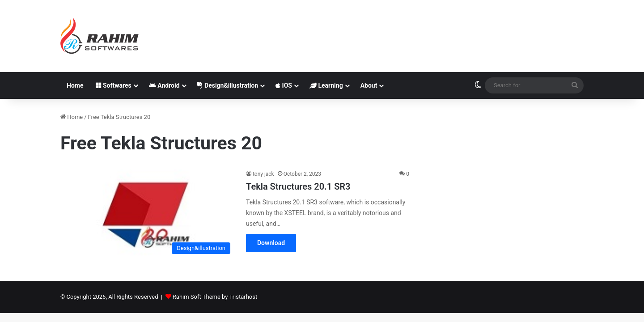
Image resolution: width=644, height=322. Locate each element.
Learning (326, 85)
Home (75, 85)
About (369, 85)
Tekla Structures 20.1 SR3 (298, 186)
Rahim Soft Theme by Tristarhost (215, 297)
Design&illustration (228, 85)
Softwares (113, 85)
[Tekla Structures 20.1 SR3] (148, 214)
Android (164, 85)
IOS (284, 85)
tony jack (263, 174)
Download (271, 243)
